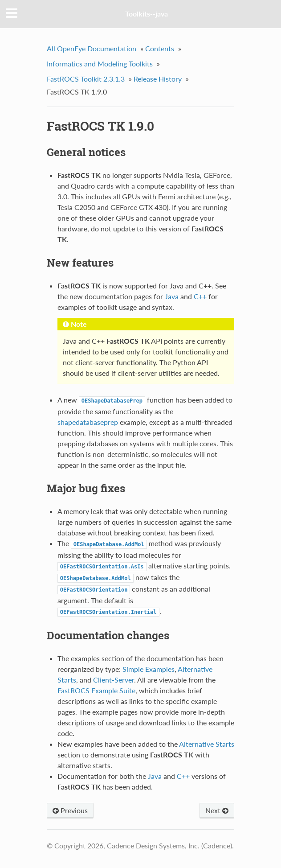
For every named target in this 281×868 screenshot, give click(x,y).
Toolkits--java (147, 14)
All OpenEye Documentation (92, 48)
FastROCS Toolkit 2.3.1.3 (86, 79)
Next (217, 810)
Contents (160, 48)
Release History (158, 79)
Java (172, 296)
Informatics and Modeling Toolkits (100, 64)
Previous (70, 810)
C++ (200, 296)
